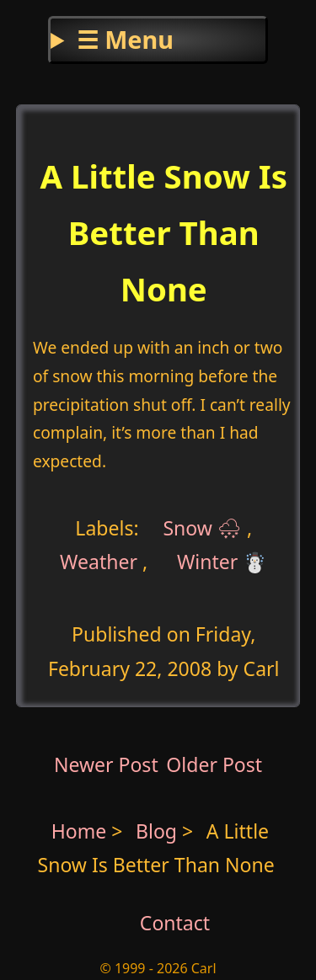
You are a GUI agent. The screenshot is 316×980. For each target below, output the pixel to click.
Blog (159, 831)
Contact (175, 923)
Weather (99, 562)
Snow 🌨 (202, 528)
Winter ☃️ (222, 562)
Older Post (214, 764)
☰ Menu (125, 39)
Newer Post (106, 764)
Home (79, 831)
